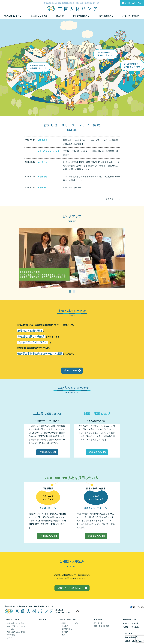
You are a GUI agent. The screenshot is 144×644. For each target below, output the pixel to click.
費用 (64, 635)
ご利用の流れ (67, 629)
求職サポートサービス (70, 623)
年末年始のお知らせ (72, 187)
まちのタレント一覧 (131, 623)
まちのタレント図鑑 (39, 16)
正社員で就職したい (81, 16)
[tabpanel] (72, 258)
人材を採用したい (106, 16)
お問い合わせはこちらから (71, 588)
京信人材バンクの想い (15, 623)
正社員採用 (98, 623)
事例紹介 (65, 632)
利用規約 (129, 634)
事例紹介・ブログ (130, 620)
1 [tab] (70, 290)
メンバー (10, 638)
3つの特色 (11, 635)
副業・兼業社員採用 (102, 626)
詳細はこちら (71, 370)
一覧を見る (112, 199)
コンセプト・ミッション (16, 626)
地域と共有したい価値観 (16, 632)
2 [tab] (74, 290)
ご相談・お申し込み (133, 3)
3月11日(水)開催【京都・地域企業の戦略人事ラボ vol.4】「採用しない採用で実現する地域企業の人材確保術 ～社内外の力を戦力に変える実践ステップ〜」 (91, 166)
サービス (10, 629)
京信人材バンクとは (13, 16)
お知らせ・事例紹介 (131, 16)
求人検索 (60, 16)
